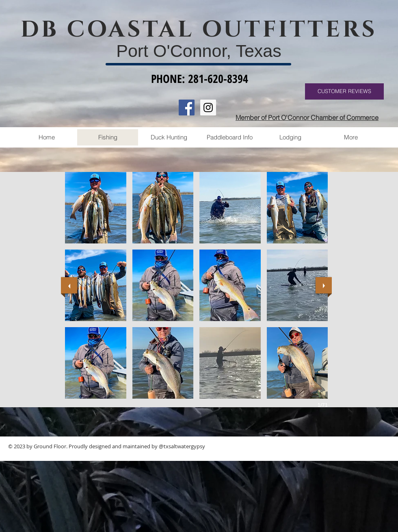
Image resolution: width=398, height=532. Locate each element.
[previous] (69, 285)
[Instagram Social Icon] (208, 107)
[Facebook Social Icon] (187, 107)
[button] (96, 208)
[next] (324, 285)
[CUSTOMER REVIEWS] (344, 91)
